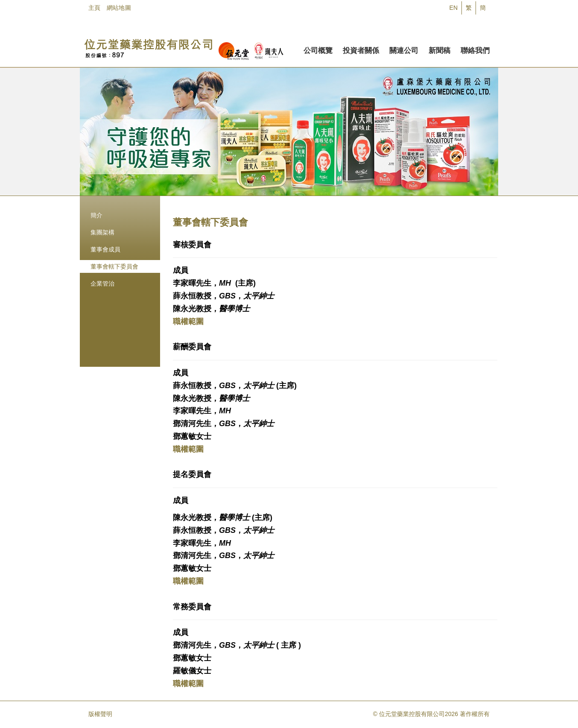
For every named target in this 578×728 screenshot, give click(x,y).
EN (454, 8)
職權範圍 (188, 322)
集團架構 (102, 232)
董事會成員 (105, 249)
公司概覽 (318, 49)
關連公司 (404, 49)
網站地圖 (119, 8)
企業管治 (102, 284)
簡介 (96, 215)
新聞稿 (439, 49)
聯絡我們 (475, 49)
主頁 (95, 8)
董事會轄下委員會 (114, 266)
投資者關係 (361, 49)
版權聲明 (100, 714)
